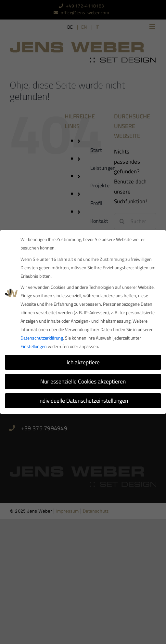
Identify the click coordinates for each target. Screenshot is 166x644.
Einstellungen (34, 346)
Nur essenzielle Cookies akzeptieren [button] (83, 381)
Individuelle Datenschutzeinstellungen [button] (83, 401)
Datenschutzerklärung (42, 338)
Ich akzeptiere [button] (83, 362)
